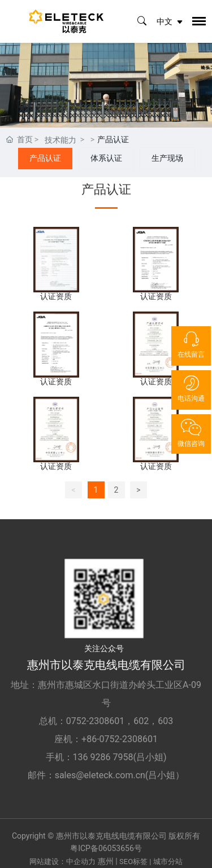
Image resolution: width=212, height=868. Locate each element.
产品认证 (45, 158)
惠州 (106, 861)
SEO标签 (133, 862)
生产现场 (167, 158)
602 (141, 721)
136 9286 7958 (103, 757)
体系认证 (106, 158)
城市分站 (168, 862)
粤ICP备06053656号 (106, 848)
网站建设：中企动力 (62, 862)
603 (165, 721)
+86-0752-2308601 (120, 739)
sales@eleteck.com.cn (100, 775)
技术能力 (60, 140)
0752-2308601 (95, 721)
